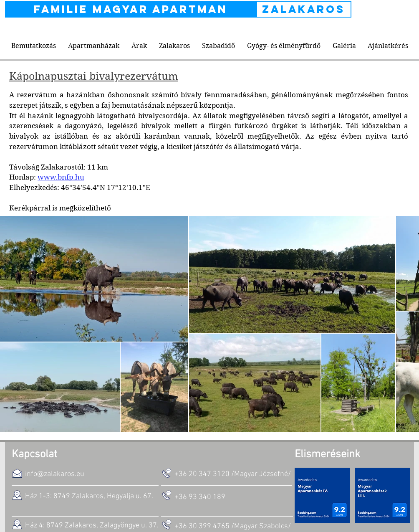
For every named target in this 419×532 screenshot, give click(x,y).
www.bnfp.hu (61, 177)
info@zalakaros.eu (55, 474)
